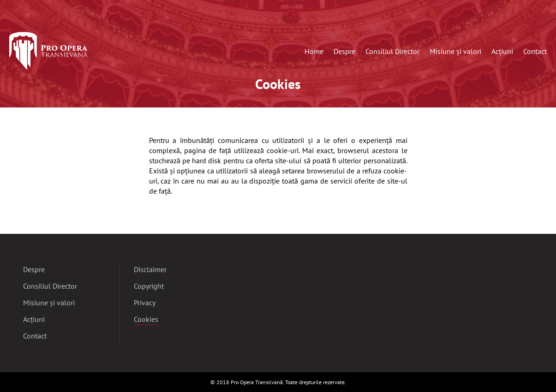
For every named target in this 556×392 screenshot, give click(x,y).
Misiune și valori (455, 51)
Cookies (146, 320)
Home (314, 51)
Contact (535, 51)
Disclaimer (150, 269)
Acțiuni (502, 51)
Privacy (145, 303)
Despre (344, 51)
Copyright (149, 286)
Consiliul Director (392, 51)
